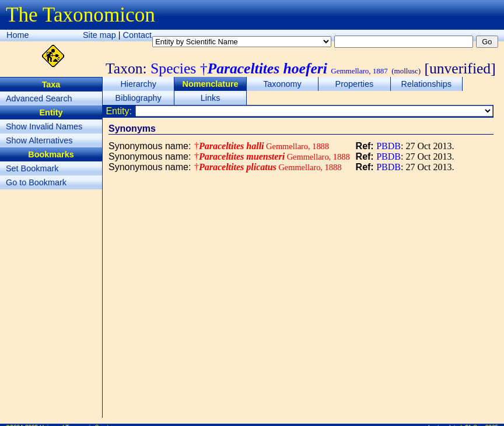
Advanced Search (39, 98)
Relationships (426, 84)
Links (211, 98)
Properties (355, 84)
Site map (99, 35)
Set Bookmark (32, 168)
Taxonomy (282, 84)
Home (17, 35)
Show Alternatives (39, 140)
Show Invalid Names (44, 126)
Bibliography (139, 98)
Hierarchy (138, 84)
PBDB (388, 146)
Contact (138, 35)
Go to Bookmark (36, 182)
